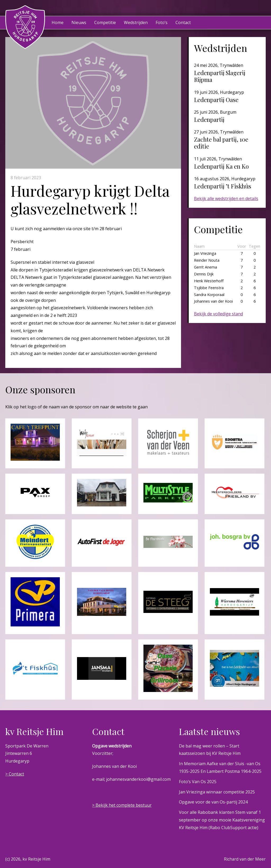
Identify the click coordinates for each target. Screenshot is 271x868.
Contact (183, 22)
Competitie (105, 22)
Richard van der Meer (245, 859)
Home (58, 22)
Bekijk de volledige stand (218, 314)
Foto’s (162, 22)
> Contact (15, 774)
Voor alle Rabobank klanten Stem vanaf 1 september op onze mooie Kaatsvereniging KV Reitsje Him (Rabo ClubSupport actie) (222, 820)
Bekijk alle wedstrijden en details (226, 198)
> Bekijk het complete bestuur (122, 805)
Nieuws (79, 22)
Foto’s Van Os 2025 (198, 782)
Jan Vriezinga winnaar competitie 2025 (217, 792)
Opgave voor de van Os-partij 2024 (213, 802)
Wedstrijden (136, 22)
